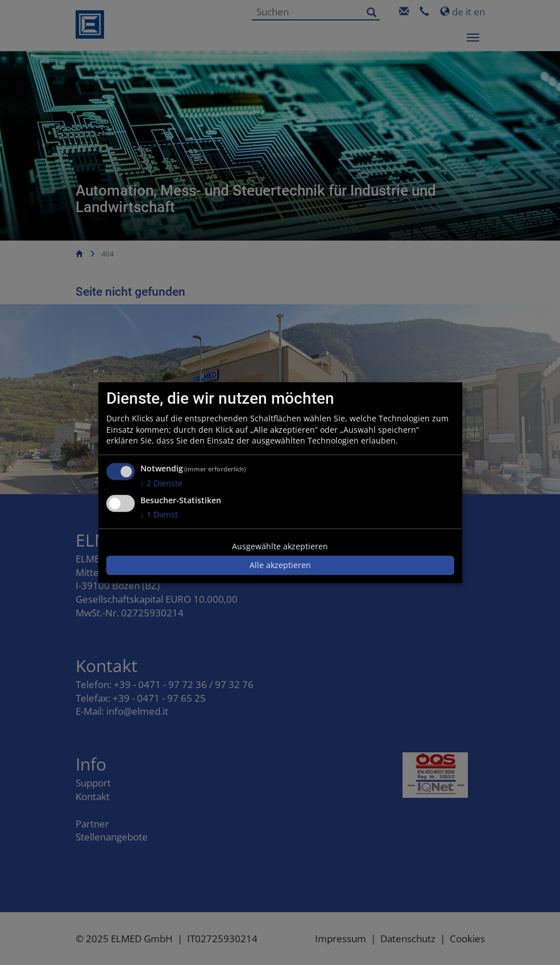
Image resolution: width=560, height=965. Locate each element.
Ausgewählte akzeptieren (280, 546)
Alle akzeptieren (280, 566)
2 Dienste (161, 483)
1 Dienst (159, 514)
